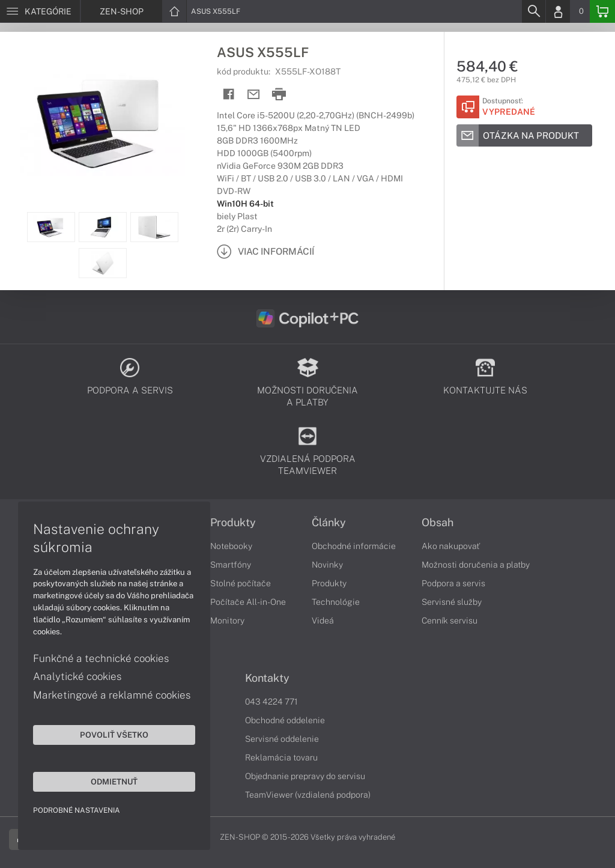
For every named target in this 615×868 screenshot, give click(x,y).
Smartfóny (231, 565)
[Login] (558, 11)
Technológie (336, 602)
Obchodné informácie (354, 546)
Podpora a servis (453, 583)
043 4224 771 (271, 702)
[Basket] (602, 11)
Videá (323, 621)
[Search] (533, 11)
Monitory (227, 621)
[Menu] (40, 11)
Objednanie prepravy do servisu (305, 776)
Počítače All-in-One (248, 602)
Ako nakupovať (451, 546)
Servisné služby (452, 602)
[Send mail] (254, 95)
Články (329, 523)
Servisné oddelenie (282, 739)
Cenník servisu (450, 621)
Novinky (327, 565)
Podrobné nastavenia (77, 810)
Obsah (438, 523)
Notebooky (231, 546)
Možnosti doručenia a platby (476, 565)
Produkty (233, 523)
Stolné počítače (241, 583)
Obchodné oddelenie (285, 720)
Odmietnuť (114, 782)
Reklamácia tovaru (281, 757)
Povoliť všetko (114, 735)
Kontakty (267, 678)
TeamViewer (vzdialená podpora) (308, 795)
